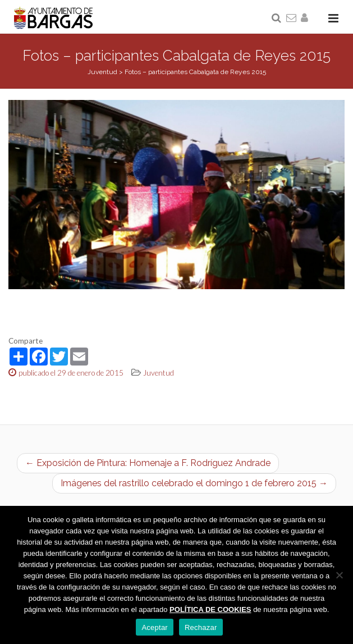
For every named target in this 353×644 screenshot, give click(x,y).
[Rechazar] (339, 575)
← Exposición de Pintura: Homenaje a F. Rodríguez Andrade (148, 463)
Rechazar (201, 627)
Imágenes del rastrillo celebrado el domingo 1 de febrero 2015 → (194, 483)
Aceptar (155, 627)
